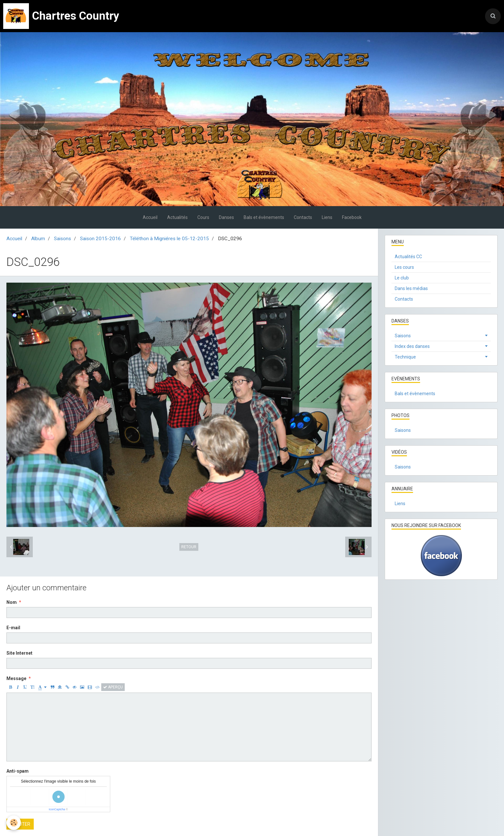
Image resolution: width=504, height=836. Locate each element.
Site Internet (19, 653)
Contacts (303, 217)
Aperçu (113, 687)
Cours (203, 217)
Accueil (150, 217)
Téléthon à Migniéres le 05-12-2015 (169, 239)
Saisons (63, 239)
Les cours (404, 267)
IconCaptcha (57, 809)
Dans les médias (411, 288)
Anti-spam (18, 771)
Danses (226, 217)
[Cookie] (14, 823)
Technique (405, 357)
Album (38, 239)
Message (16, 678)
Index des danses (412, 346)
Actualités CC (408, 257)
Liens (327, 217)
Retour (189, 547)
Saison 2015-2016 (100, 239)
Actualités (177, 217)
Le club (402, 278)
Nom (12, 602)
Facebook (352, 217)
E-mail (13, 628)
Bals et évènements (264, 217)
